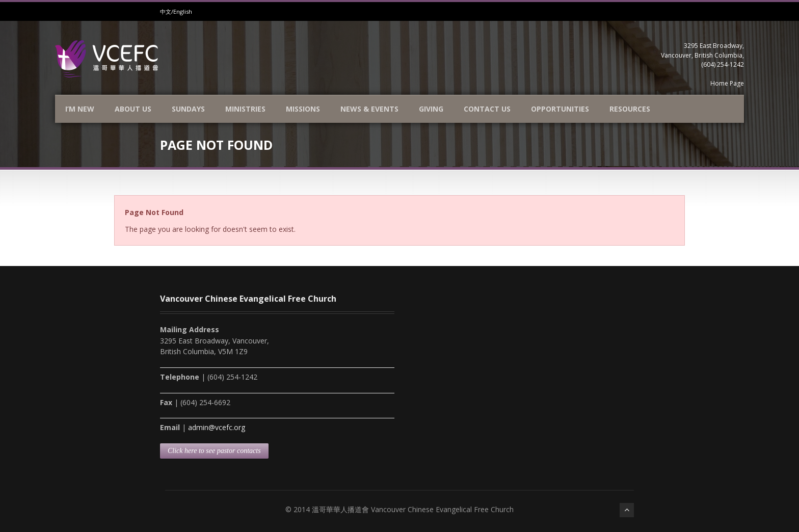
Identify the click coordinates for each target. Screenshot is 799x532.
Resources (630, 109)
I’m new (80, 109)
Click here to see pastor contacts (214, 451)
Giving (431, 109)
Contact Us (487, 109)
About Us (133, 109)
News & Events (369, 109)
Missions (303, 109)
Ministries (245, 109)
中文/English (176, 11)
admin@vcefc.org (217, 427)
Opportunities (560, 109)
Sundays (188, 109)
